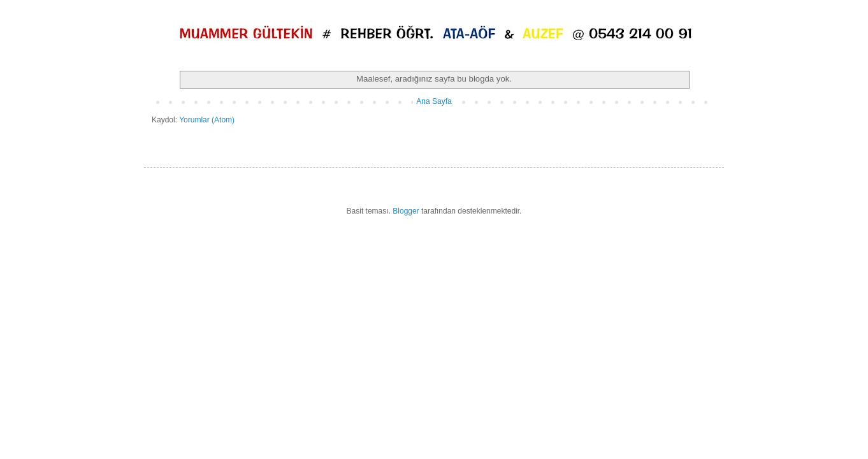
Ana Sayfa (434, 101)
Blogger (406, 211)
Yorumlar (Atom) (207, 120)
